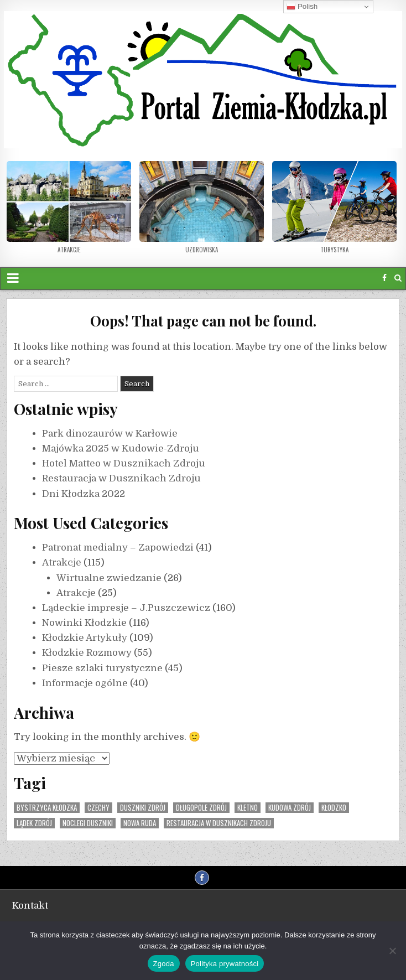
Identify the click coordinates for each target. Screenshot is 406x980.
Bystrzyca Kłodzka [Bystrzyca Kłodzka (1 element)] (47, 808)
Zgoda (164, 964)
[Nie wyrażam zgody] (392, 951)
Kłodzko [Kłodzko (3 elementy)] (334, 808)
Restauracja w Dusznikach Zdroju (121, 478)
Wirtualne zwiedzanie (109, 578)
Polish (302, 7)
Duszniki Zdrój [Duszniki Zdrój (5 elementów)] (143, 808)
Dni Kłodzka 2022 (84, 494)
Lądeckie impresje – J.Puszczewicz (126, 608)
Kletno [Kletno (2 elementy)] (248, 808)
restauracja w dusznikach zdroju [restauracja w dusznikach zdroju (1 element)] (219, 823)
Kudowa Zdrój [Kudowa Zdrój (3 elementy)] (290, 808)
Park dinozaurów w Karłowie (110, 434)
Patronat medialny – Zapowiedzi (118, 548)
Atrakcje (62, 562)
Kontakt (30, 906)
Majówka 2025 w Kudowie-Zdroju (121, 448)
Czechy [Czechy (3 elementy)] (98, 808)
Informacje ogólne (85, 683)
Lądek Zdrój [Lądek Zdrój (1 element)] (34, 823)
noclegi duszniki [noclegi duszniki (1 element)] (88, 823)
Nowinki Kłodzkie (84, 623)
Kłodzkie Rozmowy (87, 653)
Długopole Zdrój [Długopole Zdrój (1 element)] (201, 808)
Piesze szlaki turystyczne (102, 668)
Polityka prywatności (225, 964)
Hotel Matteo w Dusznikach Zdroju (124, 463)
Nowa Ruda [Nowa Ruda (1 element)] (140, 823)
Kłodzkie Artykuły (85, 638)
